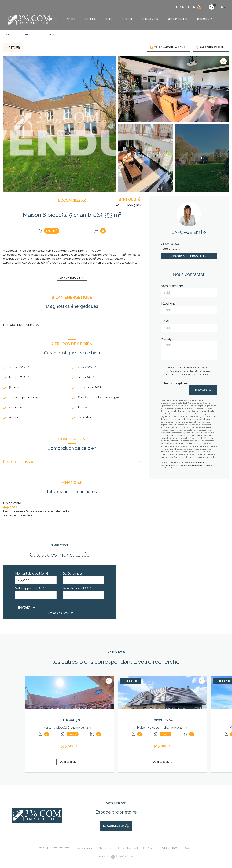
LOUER (108, 19)
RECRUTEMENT (205, 19)
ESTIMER (90, 19)
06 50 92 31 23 (171, 244)
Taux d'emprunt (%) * (77, 590)
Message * (168, 339)
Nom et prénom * (173, 286)
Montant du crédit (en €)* (33, 575)
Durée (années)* (74, 575)
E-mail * (166, 321)
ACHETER (52, 19)
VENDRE (71, 19)
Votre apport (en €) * (29, 590)
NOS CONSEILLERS (177, 19)
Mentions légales (131, 849)
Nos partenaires (107, 849)
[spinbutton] (83, 596)
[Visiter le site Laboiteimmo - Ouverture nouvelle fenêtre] (122, 858)
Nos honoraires (84, 849)
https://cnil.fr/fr (172, 435)
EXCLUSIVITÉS (150, 19)
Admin (151, 849)
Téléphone (168, 304)
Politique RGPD (170, 849)
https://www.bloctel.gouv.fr (183, 452)
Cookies (189, 849)
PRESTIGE (127, 19)
